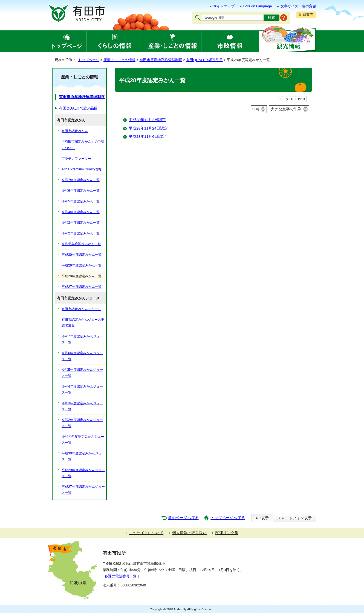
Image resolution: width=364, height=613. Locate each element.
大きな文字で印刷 (286, 109)
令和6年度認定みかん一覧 (81, 191)
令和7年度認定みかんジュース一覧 (82, 339)
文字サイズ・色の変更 (298, 6)
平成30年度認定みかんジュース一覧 (83, 456)
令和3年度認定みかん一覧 (81, 223)
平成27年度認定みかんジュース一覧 (83, 490)
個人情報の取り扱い (189, 533)
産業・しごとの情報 (119, 60)
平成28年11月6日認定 (147, 137)
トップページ (89, 60)
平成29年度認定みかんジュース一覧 (83, 473)
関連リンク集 (227, 533)
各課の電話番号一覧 (121, 576)
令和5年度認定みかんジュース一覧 (82, 373)
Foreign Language (258, 6)
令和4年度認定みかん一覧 (81, 212)
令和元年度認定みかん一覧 (81, 244)
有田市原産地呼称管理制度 (161, 60)
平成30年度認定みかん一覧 (82, 255)
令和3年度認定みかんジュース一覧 (82, 406)
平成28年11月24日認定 (148, 128)
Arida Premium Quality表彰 (82, 169)
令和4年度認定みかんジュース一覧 (82, 389)
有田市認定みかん (75, 131)
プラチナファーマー (76, 159)
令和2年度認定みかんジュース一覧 (82, 423)
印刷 (256, 109)
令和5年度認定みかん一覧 (81, 201)
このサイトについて (146, 533)
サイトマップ (224, 6)
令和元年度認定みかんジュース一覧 (83, 440)
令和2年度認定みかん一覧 (81, 233)
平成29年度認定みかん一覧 (82, 265)
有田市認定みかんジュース (81, 309)
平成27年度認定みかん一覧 (82, 287)
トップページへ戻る (228, 518)
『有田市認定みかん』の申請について (83, 145)
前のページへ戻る (183, 518)
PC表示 (262, 518)
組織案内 (306, 14)
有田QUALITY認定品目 (204, 60)
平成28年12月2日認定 (147, 120)
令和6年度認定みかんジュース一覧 (82, 356)
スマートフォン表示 (294, 518)
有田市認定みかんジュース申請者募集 (83, 323)
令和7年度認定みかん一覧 (81, 180)
